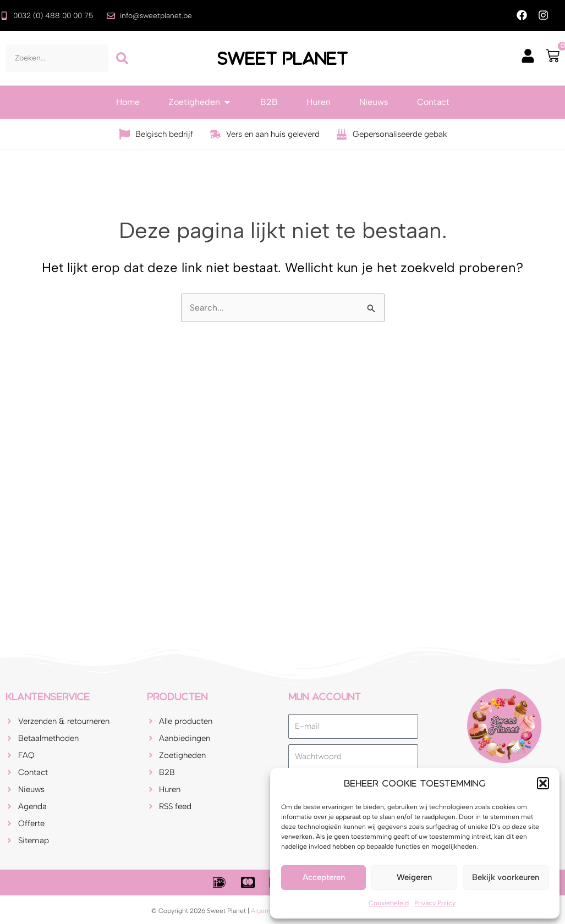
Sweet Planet (283, 58)
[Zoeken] (122, 58)
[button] (543, 783)
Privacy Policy (435, 903)
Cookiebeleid (389, 903)
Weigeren (414, 877)
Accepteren (324, 877)
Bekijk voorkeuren (506, 877)
